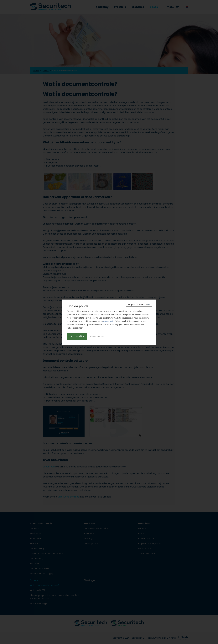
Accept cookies (77, 336)
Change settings (97, 336)
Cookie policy (109, 321)
